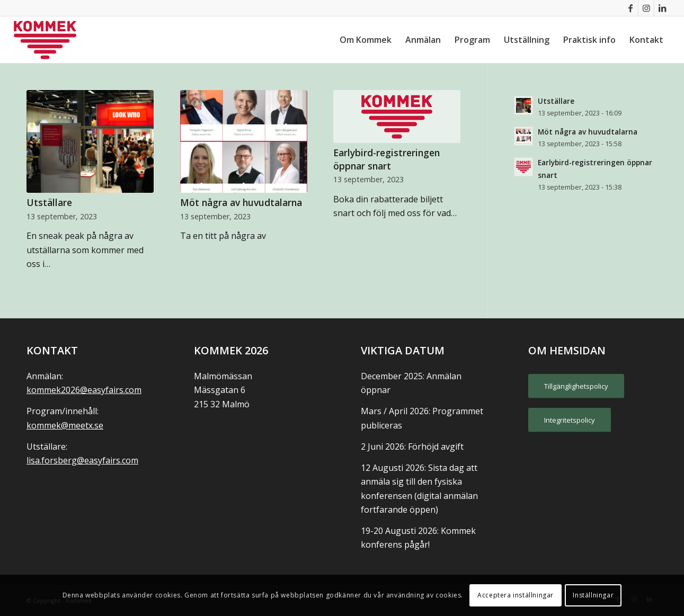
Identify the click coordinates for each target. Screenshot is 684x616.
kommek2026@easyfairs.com (84, 390)
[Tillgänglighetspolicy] (576, 386)
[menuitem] (366, 40)
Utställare (49, 202)
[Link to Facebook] (630, 8)
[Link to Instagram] (646, 8)
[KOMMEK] (45, 40)
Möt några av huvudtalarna (241, 202)
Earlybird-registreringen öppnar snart (387, 159)
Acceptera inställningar (516, 595)
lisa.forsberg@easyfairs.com (82, 460)
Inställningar (593, 595)
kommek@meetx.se (65, 425)
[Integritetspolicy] (570, 420)
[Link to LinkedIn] (662, 8)
